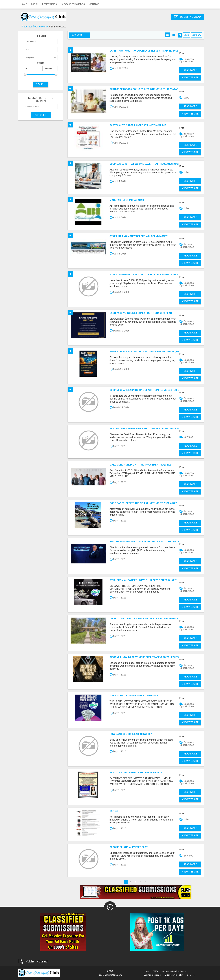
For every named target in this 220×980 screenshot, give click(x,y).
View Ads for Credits (73, 4)
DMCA (156, 971)
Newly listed (80, 35)
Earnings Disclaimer (152, 975)
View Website (190, 78)
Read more (190, 70)
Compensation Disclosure (174, 971)
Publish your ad (187, 17)
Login (34, 4)
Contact (94, 4)
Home (24, 4)
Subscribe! (41, 115)
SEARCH (41, 84)
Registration (50, 4)
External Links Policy (174, 975)
